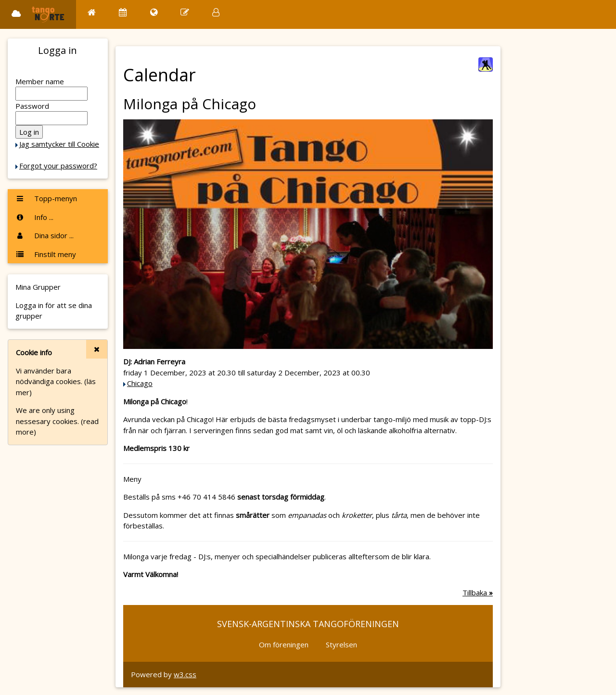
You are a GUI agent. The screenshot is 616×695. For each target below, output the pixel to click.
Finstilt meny (46, 254)
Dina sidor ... (45, 235)
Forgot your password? (58, 166)
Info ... (34, 217)
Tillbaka (478, 592)
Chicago (140, 383)
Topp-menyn (46, 198)
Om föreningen (284, 644)
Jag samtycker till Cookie (59, 144)
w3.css (185, 674)
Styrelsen (341, 644)
